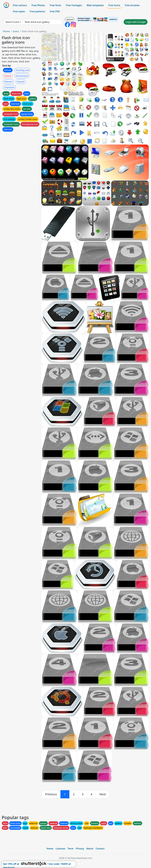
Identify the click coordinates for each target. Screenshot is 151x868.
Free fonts (56, 5)
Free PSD (55, 11)
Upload (70, 19)
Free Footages (74, 5)
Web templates (95, 5)
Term (71, 849)
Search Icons (12, 22)
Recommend (22, 76)
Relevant (8, 82)
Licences (60, 849)
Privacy (80, 849)
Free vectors (20, 5)
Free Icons (114, 5)
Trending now (22, 70)
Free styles (19, 11)
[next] (103, 794)
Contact (100, 849)
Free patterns (37, 11)
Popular (21, 82)
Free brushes (132, 5)
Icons (16, 31)
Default (8, 70)
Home (6, 31)
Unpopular (9, 87)
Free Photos (38, 5)
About (90, 849)
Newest (8, 76)
